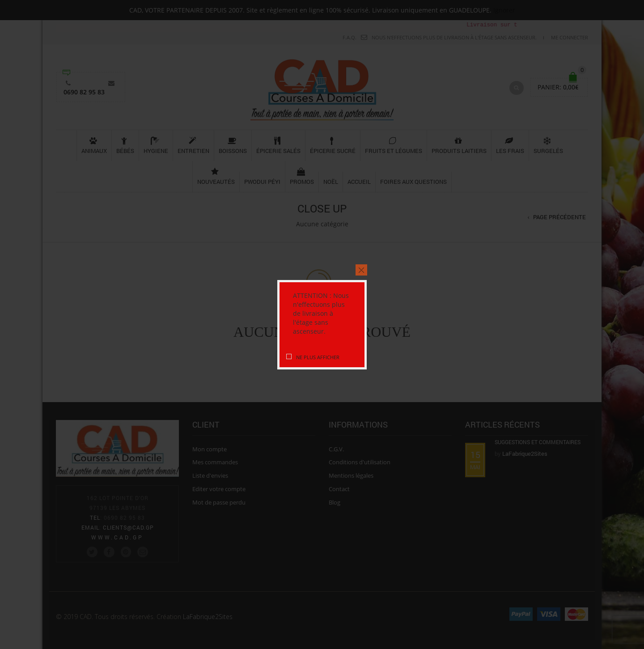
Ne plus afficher (318, 357)
